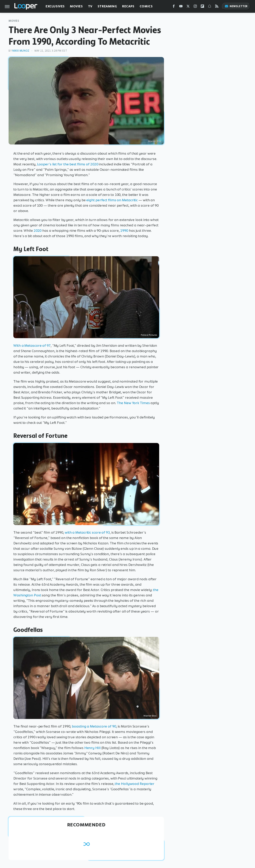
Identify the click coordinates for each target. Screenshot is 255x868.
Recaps (128, 6)
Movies (76, 6)
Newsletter (236, 6)
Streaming (107, 6)
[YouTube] (181, 7)
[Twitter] (188, 7)
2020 (38, 231)
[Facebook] (174, 7)
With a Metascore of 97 (32, 346)
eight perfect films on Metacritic (112, 200)
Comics (146, 6)
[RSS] (217, 7)
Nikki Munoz (21, 51)
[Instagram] (195, 7)
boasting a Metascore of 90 (94, 726)
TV (90, 6)
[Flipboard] (202, 7)
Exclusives (55, 6)
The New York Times (133, 403)
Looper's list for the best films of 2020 (68, 164)
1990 (124, 231)
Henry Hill (92, 748)
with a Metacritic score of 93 (87, 532)
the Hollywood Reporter (135, 784)
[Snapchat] (210, 7)
